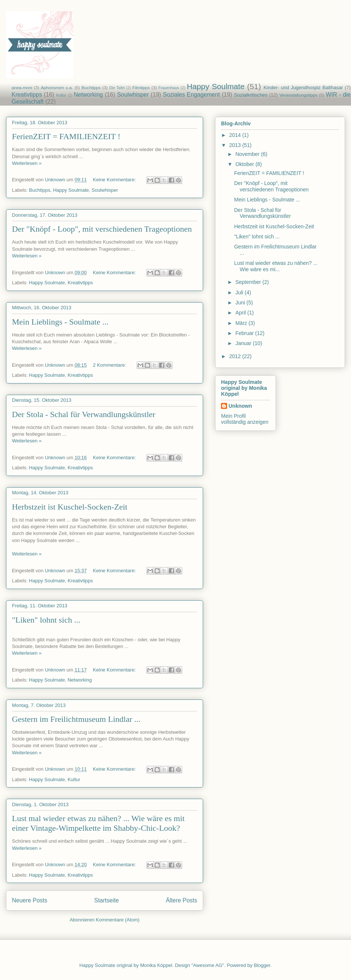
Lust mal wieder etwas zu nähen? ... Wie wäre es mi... (276, 266)
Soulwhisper (133, 95)
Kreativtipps (27, 95)
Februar (245, 333)
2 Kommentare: (110, 365)
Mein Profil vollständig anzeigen (245, 419)
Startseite (106, 900)
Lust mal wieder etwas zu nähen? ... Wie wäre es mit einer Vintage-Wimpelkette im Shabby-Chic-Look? (98, 823)
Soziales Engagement (191, 95)
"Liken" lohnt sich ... (46, 620)
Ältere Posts (181, 900)
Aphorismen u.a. (57, 87)
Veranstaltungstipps (298, 95)
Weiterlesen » (27, 163)
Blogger (262, 965)
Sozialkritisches (251, 95)
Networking (88, 95)
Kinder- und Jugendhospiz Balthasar (303, 87)
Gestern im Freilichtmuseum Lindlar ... (76, 719)
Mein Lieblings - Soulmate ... (60, 322)
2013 (236, 145)
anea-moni (22, 87)
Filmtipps (141, 87)
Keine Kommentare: (115, 180)
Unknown (240, 406)
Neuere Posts (29, 900)
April (241, 313)
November (248, 154)
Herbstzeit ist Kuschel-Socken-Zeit (70, 507)
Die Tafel (117, 88)
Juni (241, 303)
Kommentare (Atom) (118, 920)
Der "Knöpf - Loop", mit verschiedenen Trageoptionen (102, 229)
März (242, 323)
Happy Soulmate (216, 86)
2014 (236, 135)
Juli (240, 292)
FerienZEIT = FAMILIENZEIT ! (66, 136)
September (249, 282)
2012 (236, 356)
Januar (244, 343)
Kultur (61, 95)
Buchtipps (91, 87)
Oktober (245, 164)
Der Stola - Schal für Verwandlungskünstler (84, 414)
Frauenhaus (169, 88)
